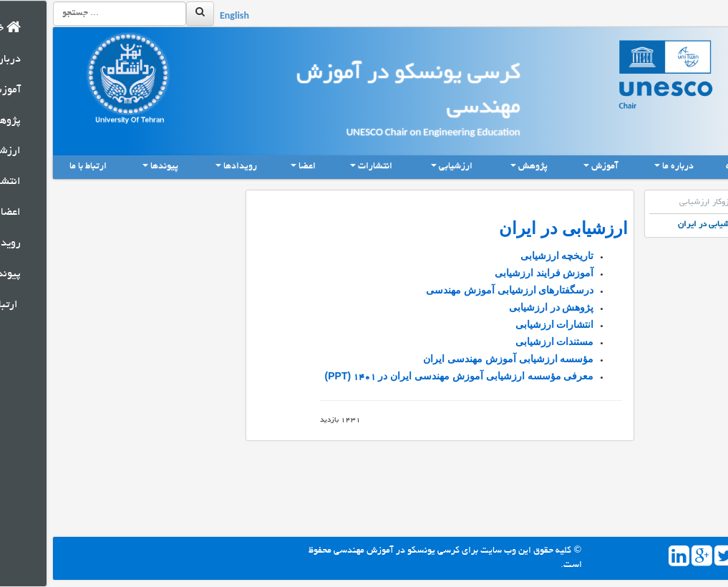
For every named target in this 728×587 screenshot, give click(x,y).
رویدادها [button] (190, 167)
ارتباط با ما (42, 167)
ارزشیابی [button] (406, 167)
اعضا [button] (257, 167)
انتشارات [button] (325, 167)
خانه (693, 166)
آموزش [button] (555, 167)
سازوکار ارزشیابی (664, 203)
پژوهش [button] (483, 167)
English (187, 17)
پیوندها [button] (114, 167)
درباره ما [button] (628, 167)
